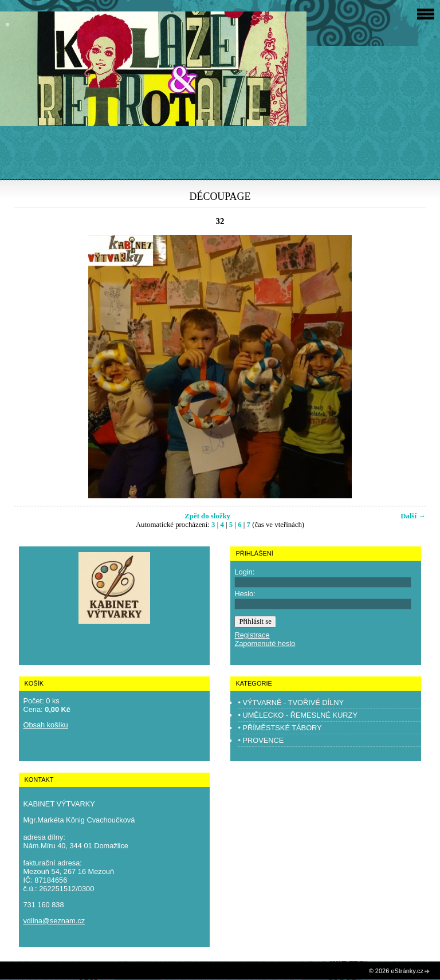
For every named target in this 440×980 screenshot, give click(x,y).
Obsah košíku (45, 725)
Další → (413, 516)
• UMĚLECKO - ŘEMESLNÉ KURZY (298, 715)
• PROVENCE (261, 740)
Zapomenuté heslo (265, 644)
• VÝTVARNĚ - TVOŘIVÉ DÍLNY (291, 702)
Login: (244, 572)
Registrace (252, 635)
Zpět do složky (207, 516)
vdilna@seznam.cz (54, 921)
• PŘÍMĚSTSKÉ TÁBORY (280, 728)
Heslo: (245, 594)
